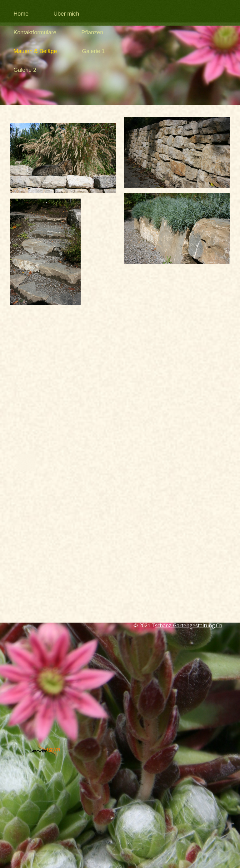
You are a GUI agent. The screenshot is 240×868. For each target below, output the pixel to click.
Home (21, 14)
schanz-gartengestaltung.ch (189, 625)
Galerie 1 (93, 51)
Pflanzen (92, 32)
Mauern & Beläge (35, 51)
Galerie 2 (25, 70)
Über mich (66, 14)
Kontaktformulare (35, 32)
